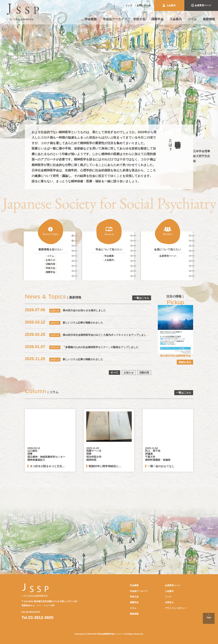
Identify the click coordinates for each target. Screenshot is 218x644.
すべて (114, 373)
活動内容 (50, 264)
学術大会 (139, 19)
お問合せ (169, 602)
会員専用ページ (203, 5)
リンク (129, 5)
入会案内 (171, 5)
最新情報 (209, 19)
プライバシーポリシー (176, 608)
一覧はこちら (142, 298)
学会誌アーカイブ (115, 19)
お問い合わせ (144, 5)
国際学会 (157, 19)
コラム (192, 19)
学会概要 (91, 19)
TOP (209, 618)
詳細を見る (185, 362)
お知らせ (50, 260)
